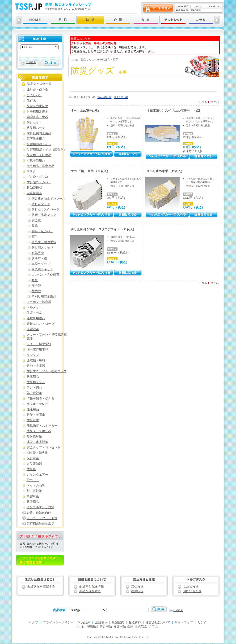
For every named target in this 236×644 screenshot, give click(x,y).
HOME (75, 60)
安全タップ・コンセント (44, 447)
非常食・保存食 (37, 90)
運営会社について (158, 622)
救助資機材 (34, 188)
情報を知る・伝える (40, 399)
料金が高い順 (105, 97)
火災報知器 (34, 464)
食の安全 (141, 626)
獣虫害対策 (34, 491)
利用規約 (84, 622)
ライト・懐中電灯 (39, 344)
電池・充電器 (36, 366)
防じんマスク (41, 204)
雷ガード (33, 480)
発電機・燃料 (36, 360)
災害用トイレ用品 (39, 155)
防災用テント (36, 382)
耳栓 (35, 280)
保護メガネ (34, 313)
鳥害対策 (33, 496)
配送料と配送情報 (92, 587)
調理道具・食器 (37, 117)
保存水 (31, 101)
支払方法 (137, 587)
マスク (31, 171)
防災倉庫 (33, 420)
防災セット (34, 123)
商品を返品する (90, 591)
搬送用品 (33, 409)
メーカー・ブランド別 (42, 518)
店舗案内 (118, 622)
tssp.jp (81, 626)
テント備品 (34, 388)
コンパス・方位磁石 (45, 275)
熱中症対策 (34, 393)
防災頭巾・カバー (39, 182)
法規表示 (101, 622)
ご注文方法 (191, 587)
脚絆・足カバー (42, 231)
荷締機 (36, 291)
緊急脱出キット (42, 269)
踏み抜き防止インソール (48, 199)
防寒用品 (33, 377)
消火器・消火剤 (37, 453)
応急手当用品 (36, 161)
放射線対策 (34, 437)
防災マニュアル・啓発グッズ (47, 371)
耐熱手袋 (38, 253)
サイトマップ (184, 622)
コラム (153, 626)
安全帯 (36, 286)
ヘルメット (34, 307)
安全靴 (36, 220)
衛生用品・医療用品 (40, 166)
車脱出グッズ (41, 264)
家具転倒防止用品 (39, 133)
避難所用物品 (36, 318)
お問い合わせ (192, 591)
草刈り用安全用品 (44, 297)
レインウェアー (37, 475)
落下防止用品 (36, 139)
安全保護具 (103, 60)
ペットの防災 (36, 486)
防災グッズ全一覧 (39, 84)
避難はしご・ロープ (40, 324)
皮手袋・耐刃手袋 (44, 242)
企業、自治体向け (39, 513)
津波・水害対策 (37, 442)
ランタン (33, 355)
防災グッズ (88, 60)
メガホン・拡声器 (39, 302)
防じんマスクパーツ (45, 210)
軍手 (115, 60)
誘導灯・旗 (39, 258)
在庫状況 (137, 591)
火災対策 (33, 458)
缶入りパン (34, 95)
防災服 (31, 469)
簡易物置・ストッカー (42, 426)
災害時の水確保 (37, 106)
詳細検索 (31, 62)
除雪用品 (33, 502)
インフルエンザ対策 (40, 507)
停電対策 (33, 329)
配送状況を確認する (41, 587)
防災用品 (106, 626)
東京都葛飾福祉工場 (40, 524)
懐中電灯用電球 (37, 350)
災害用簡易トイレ (39, 144)
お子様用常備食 (37, 112)
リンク (202, 622)
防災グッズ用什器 (39, 431)
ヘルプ (34, 622)
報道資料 (135, 622)
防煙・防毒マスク (44, 215)
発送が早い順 (121, 97)
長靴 (35, 226)
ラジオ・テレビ (37, 404)
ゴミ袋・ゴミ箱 (37, 177)
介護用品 (120, 626)
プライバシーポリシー (58, 622)
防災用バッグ (36, 128)
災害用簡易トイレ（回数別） (47, 150)
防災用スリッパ (42, 248)
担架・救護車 (36, 415)
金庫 (130, 626)
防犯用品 (92, 626)
